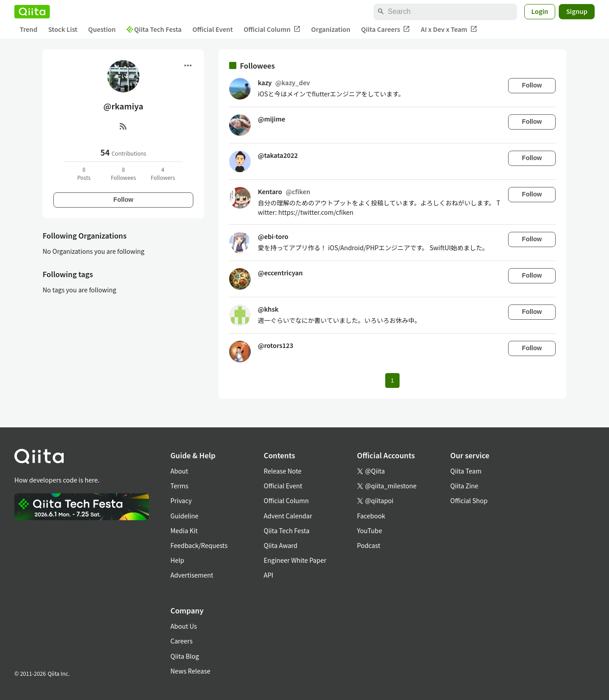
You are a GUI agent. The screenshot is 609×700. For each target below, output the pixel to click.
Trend (28, 29)
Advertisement (192, 575)
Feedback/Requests (199, 545)
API (268, 575)
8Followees (123, 173)
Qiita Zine (464, 486)
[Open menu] (188, 65)
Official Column (272, 29)
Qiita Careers (385, 29)
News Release (190, 671)
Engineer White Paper (295, 560)
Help (177, 560)
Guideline (185, 516)
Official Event (213, 29)
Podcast (369, 545)
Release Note (283, 471)
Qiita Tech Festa (154, 29)
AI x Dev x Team (449, 29)
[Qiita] (32, 12)
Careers (181, 641)
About (179, 471)
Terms (179, 486)
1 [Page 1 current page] (392, 380)
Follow (123, 200)
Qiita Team (466, 471)
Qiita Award (281, 545)
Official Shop (469, 500)
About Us (184, 626)
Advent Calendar (288, 516)
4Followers (163, 173)
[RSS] (123, 126)
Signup (577, 11)
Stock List (63, 29)
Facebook (371, 516)
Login (540, 11)
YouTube (370, 530)
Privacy (181, 500)
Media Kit (184, 530)
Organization (331, 29)
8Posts (84, 173)
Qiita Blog (185, 656)
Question (102, 29)
